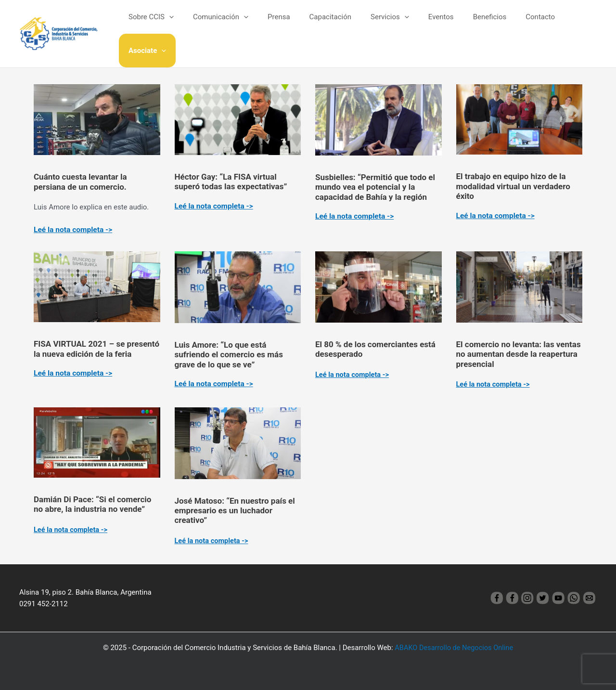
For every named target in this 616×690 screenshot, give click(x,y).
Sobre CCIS (167, 24)
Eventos (433, 24)
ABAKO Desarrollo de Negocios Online (454, 648)
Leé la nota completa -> (74, 229)
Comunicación (232, 24)
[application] (186, 24)
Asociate (571, 24)
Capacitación (332, 24)
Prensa (286, 24)
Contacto (523, 24)
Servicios (387, 24)
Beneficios (477, 24)
